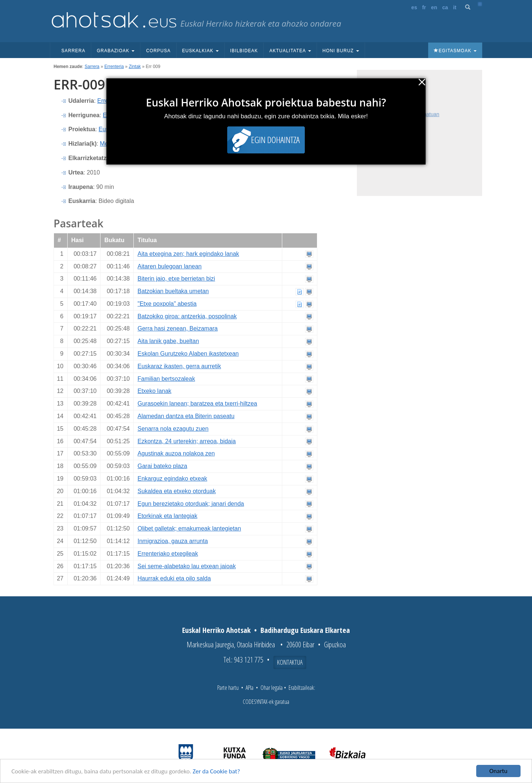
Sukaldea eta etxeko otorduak (177, 491)
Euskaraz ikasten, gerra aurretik (179, 366)
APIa (250, 688)
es (414, 7)
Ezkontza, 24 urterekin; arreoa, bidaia (187, 441)
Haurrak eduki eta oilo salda (174, 578)
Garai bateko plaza (162, 466)
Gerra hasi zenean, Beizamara (178, 328)
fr (424, 7)
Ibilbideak (244, 51)
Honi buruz (341, 51)
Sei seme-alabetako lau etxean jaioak (187, 566)
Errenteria (114, 67)
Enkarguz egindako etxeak (172, 479)
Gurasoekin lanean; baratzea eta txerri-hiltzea (197, 404)
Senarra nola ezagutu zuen (173, 429)
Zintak (135, 67)
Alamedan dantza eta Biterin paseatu (186, 416)
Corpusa (158, 51)
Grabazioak (116, 51)
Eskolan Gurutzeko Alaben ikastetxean (188, 354)
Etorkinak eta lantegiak (167, 516)
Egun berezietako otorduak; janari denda (191, 504)
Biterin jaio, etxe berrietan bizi (176, 279)
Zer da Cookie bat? (216, 771)
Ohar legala (272, 688)
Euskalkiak (200, 51)
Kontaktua (290, 662)
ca (445, 7)
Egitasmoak (455, 51)
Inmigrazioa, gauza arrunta (173, 541)
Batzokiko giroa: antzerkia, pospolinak (187, 316)
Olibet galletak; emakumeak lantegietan (189, 528)
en (434, 7)
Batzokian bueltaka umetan (173, 291)
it (455, 7)
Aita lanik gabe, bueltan (168, 341)
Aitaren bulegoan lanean (169, 266)
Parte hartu (228, 688)
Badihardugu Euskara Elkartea (305, 630)
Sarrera (73, 51)
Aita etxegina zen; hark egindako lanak (188, 254)
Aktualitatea (290, 51)
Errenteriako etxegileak (168, 554)
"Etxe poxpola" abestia (167, 304)
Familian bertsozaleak (166, 379)
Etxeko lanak (154, 391)
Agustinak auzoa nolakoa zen (176, 453)
